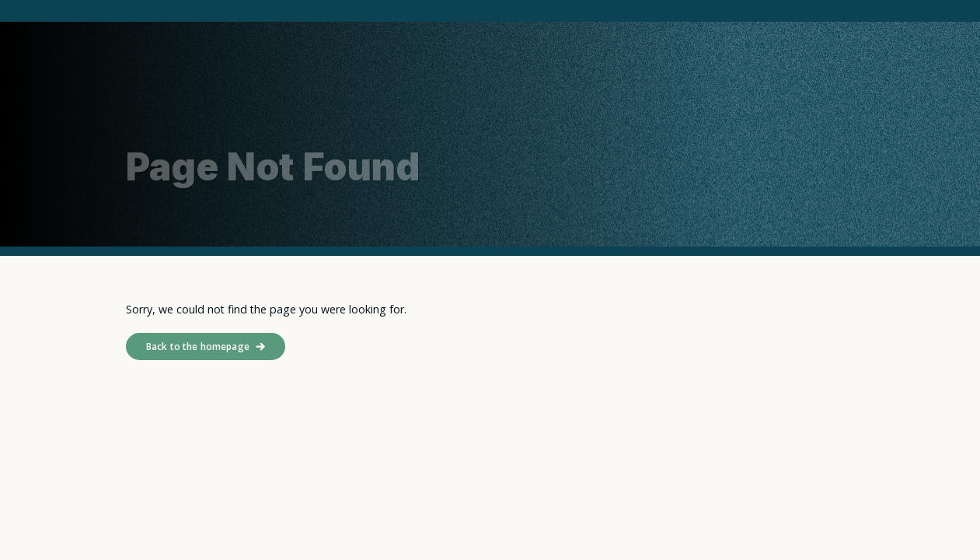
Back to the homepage (198, 346)
